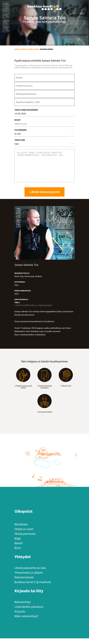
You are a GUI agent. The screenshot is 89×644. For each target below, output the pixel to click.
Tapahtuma (20, 140)
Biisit (18, 554)
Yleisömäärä (20, 130)
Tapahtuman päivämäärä (26, 110)
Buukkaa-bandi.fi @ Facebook (33, 588)
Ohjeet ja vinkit (24, 535)
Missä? (18, 120)
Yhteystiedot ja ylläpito (29, 578)
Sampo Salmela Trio (30, 49)
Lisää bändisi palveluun (29, 612)
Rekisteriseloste (24, 583)
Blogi (18, 544)
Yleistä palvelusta (25, 539)
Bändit (19, 549)
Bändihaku (21, 530)
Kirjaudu (20, 617)
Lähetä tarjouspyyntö (45, 198)
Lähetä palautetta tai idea (30, 574)
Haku (17, 49)
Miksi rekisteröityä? (26, 622)
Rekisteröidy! (23, 608)
